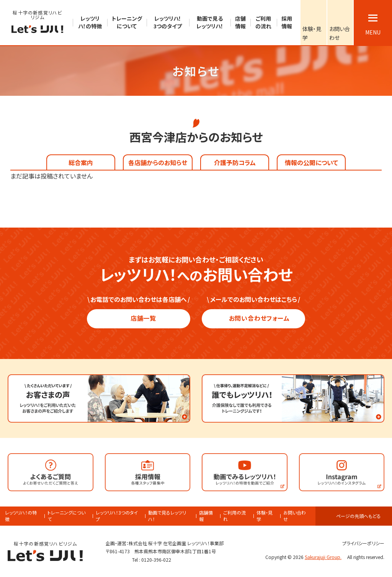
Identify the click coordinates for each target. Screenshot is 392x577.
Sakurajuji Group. (325, 557)
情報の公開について (311, 162)
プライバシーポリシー (360, 543)
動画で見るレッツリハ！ (167, 516)
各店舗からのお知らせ (158, 162)
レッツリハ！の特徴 (21, 516)
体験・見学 (265, 516)
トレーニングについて (66, 516)
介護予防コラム (235, 162)
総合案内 (81, 162)
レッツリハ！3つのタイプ (117, 516)
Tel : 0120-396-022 (152, 560)
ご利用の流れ (234, 516)
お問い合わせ (295, 516)
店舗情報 (206, 516)
